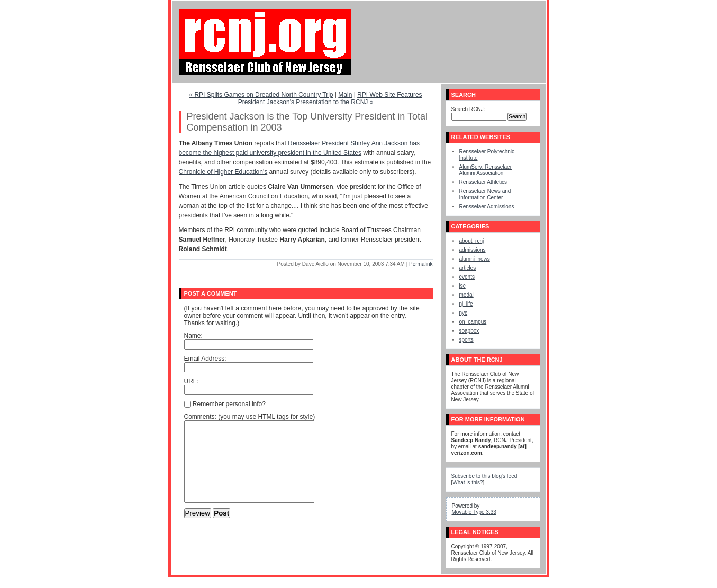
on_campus (473, 322)
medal (466, 295)
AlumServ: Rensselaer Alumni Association (485, 170)
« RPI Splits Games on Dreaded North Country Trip (261, 95)
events (467, 277)
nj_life (466, 304)
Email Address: (205, 359)
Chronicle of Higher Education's (223, 172)
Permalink (421, 264)
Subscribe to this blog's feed (484, 476)
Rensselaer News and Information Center (485, 194)
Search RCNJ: (468, 109)
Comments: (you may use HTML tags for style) (250, 417)
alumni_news (475, 259)
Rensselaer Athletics (483, 182)
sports (466, 340)
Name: (193, 336)
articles (468, 268)
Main (345, 95)
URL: (191, 381)
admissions (473, 250)
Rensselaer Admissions (487, 206)
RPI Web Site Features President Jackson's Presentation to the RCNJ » (330, 98)
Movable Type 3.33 (474, 512)
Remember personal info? (225, 404)
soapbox (469, 331)
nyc (464, 313)
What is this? (468, 483)
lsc (462, 286)
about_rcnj (472, 241)
